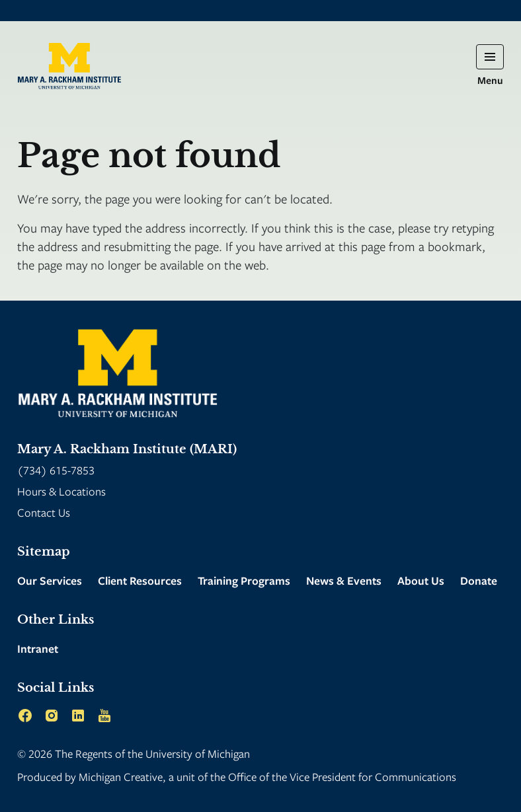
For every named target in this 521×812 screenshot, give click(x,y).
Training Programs (244, 580)
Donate (479, 580)
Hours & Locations (61, 491)
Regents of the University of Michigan (163, 754)
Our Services (50, 580)
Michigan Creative (121, 777)
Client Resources (140, 580)
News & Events (344, 580)
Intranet (38, 648)
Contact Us (44, 512)
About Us (421, 580)
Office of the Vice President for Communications (342, 777)
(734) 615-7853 (56, 470)
